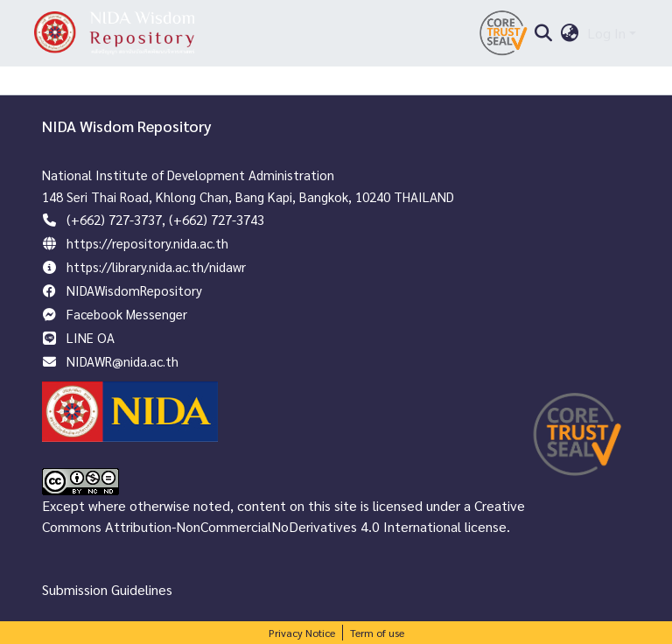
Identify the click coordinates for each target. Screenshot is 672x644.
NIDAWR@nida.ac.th (122, 361)
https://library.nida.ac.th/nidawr (156, 266)
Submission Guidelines (107, 589)
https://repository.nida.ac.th (147, 243)
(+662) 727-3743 (217, 219)
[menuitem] (570, 33)
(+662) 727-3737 (114, 219)
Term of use (377, 633)
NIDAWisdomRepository (134, 290)
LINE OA (91, 337)
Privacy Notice (302, 633)
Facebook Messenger (127, 314)
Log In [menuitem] (606, 33)
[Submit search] (543, 33)
